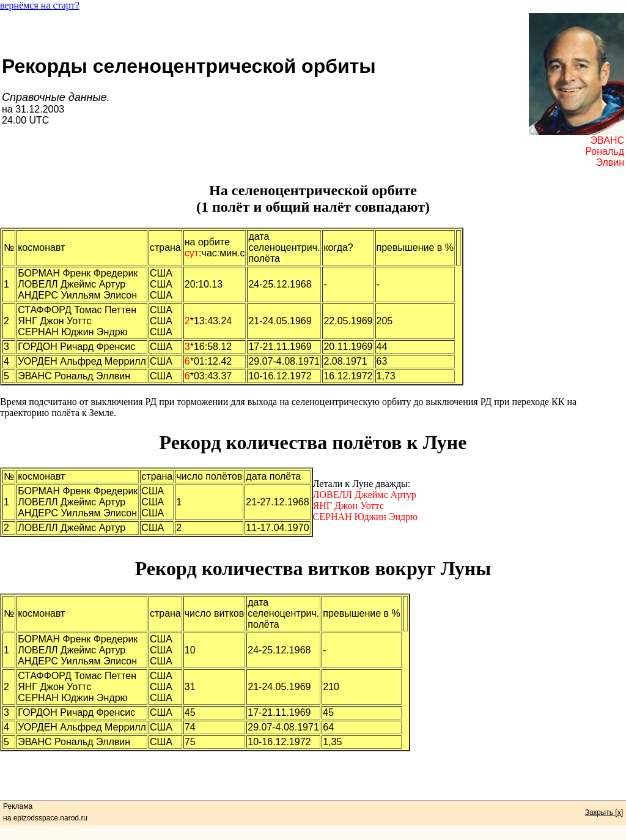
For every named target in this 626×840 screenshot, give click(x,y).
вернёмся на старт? (40, 5)
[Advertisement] (313, 779)
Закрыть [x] (604, 812)
